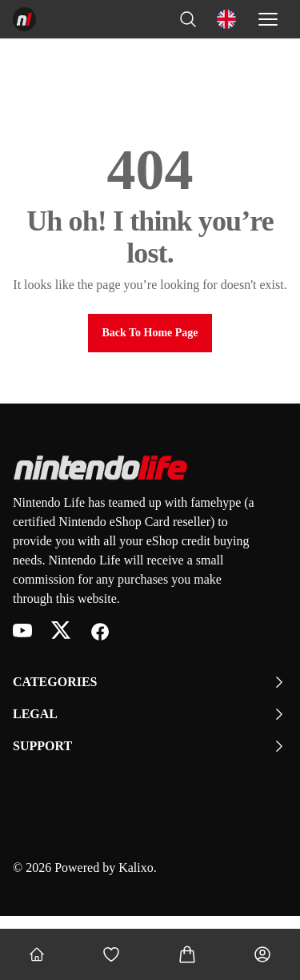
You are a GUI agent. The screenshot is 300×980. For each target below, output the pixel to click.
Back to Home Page (150, 333)
